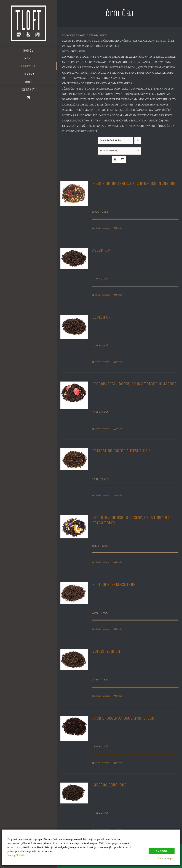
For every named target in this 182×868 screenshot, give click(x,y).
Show (109, 151)
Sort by (111, 141)
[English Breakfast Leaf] (74, 603)
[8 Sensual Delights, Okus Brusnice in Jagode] (74, 202)
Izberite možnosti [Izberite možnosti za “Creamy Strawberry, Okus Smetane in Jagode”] (102, 429)
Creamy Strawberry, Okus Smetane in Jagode (134, 384)
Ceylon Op (101, 317)
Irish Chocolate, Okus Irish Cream (124, 718)
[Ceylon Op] (74, 336)
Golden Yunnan (106, 651)
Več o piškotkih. (16, 855)
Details (119, 228)
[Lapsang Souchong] (74, 803)
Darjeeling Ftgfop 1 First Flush (121, 451)
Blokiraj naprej (166, 858)
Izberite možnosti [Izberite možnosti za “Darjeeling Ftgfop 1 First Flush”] (102, 496)
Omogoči (162, 851)
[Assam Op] (74, 269)
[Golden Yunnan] (74, 670)
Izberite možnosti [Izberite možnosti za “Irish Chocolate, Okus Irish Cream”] (102, 763)
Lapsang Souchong (109, 785)
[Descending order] (138, 141)
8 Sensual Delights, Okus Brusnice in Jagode (134, 183)
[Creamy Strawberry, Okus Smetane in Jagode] (74, 402)
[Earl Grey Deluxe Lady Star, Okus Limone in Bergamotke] (74, 536)
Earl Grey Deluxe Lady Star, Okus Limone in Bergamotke (132, 520)
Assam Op (101, 250)
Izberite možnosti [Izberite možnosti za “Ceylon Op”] (102, 362)
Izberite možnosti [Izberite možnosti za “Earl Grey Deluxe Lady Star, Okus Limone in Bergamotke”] (102, 563)
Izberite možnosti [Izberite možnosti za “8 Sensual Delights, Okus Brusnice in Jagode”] (102, 228)
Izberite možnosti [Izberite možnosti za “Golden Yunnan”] (102, 696)
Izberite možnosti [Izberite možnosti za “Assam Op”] (102, 295)
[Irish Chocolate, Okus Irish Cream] (74, 737)
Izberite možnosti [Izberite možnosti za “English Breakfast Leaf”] (102, 629)
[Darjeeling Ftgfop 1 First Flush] (74, 469)
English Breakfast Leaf (114, 585)
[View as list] (122, 160)
